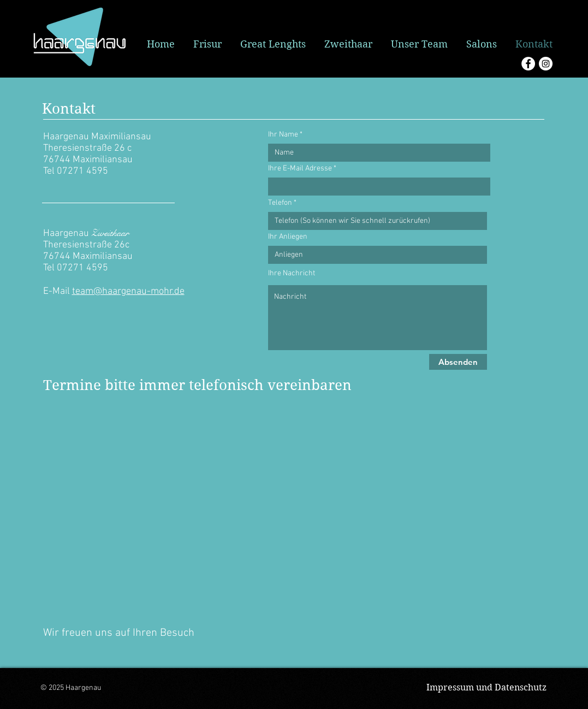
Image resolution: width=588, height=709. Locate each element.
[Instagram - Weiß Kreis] (546, 64)
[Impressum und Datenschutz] (487, 688)
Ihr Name (283, 135)
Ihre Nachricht (292, 274)
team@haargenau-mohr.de (128, 291)
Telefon (280, 203)
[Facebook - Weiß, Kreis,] (528, 64)
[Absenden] (458, 362)
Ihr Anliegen (288, 237)
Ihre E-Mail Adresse (300, 169)
